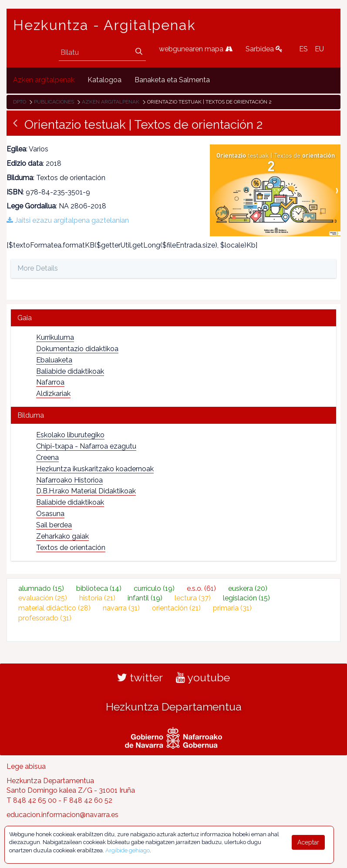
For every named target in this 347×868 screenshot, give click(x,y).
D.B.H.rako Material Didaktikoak (86, 491)
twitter (140, 677)
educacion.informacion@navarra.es (62, 815)
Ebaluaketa (54, 360)
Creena (47, 457)
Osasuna (50, 514)
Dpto (20, 102)
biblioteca (99, 588)
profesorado (45, 618)
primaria (232, 608)
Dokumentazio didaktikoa (77, 349)
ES (303, 49)
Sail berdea (54, 525)
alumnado (41, 588)
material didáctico (54, 608)
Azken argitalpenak (111, 102)
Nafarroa (50, 382)
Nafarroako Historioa (69, 480)
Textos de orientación (71, 548)
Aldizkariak (53, 394)
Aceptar (308, 842)
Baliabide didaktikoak (70, 371)
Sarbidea (264, 49)
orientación (176, 608)
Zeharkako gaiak (62, 536)
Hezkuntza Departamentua (174, 707)
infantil (145, 598)
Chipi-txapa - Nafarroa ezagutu (86, 446)
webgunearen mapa (196, 49)
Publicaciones (54, 102)
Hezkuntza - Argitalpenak (104, 25)
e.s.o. (201, 588)
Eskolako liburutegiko (70, 435)
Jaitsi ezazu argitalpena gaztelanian (68, 220)
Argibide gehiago (128, 850)
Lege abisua (26, 766)
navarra (121, 608)
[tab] (173, 318)
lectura (193, 598)
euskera (248, 588)
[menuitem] (44, 80)
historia (97, 598)
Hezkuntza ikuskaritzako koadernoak (95, 469)
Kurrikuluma (55, 337)
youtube (203, 677)
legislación (246, 598)
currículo (154, 588)
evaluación (43, 598)
